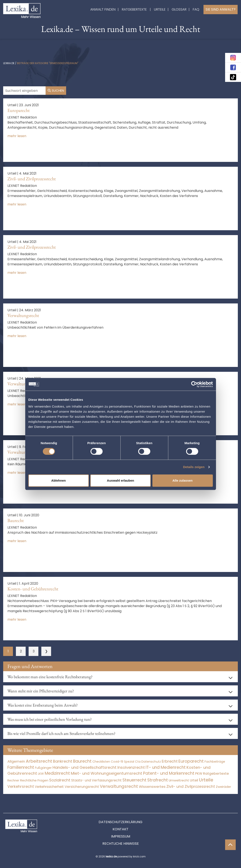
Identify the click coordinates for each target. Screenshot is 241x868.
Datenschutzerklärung (120, 822)
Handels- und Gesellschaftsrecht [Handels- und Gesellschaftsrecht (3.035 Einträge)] (85, 767)
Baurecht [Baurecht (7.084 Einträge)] (82, 761)
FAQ (196, 9)
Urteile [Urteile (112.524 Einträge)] (206, 780)
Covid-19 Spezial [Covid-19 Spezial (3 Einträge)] (123, 762)
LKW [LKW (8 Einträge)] (41, 774)
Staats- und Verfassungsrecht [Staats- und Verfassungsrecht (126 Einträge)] (96, 780)
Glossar (179, 9)
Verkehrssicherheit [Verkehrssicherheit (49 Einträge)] (49, 787)
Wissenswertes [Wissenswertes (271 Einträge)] (152, 787)
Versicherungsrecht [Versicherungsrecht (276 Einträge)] (82, 787)
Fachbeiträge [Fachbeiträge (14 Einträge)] (215, 762)
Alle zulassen (182, 480)
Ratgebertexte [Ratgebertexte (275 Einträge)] (216, 774)
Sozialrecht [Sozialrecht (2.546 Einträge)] (60, 780)
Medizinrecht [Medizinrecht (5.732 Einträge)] (57, 773)
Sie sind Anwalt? (221, 9)
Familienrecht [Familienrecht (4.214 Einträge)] (21, 767)
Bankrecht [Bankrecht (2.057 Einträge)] (63, 761)
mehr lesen (17, 136)
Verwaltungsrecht (23, 315)
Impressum (121, 836)
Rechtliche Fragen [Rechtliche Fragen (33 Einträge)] (34, 780)
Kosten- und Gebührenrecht (33, 589)
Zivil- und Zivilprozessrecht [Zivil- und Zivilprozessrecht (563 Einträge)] (191, 787)
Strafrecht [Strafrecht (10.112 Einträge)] (158, 780)
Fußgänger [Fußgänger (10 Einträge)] (43, 768)
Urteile (160, 9)
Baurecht (16, 520)
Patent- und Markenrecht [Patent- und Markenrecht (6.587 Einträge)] (169, 773)
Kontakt (120, 829)
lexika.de (9, 63)
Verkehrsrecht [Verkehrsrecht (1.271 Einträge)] (21, 786)
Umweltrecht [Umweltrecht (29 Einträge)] (179, 780)
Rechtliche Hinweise (121, 844)
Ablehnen (59, 480)
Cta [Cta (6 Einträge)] (138, 762)
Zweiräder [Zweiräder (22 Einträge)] (223, 787)
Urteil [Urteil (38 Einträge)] (194, 780)
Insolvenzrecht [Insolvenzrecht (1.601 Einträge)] (131, 767)
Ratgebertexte (134, 9)
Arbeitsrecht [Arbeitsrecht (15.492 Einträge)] (39, 761)
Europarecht (19, 110)
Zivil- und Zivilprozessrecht (32, 179)
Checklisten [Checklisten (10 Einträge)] (101, 762)
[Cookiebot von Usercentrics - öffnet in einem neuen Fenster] (194, 384)
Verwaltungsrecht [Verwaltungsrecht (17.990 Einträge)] (119, 786)
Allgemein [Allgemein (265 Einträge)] (16, 761)
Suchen (56, 90)
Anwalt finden (103, 9)
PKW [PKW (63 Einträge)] (199, 774)
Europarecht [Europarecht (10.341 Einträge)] (191, 761)
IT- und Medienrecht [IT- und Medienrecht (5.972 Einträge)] (166, 767)
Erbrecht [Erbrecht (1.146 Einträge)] (170, 761)
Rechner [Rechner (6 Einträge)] (13, 781)
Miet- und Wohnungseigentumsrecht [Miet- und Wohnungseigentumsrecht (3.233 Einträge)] (107, 773)
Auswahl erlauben (120, 480)
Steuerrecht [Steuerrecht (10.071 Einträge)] (134, 780)
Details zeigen (194, 467)
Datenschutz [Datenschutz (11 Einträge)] (151, 762)
